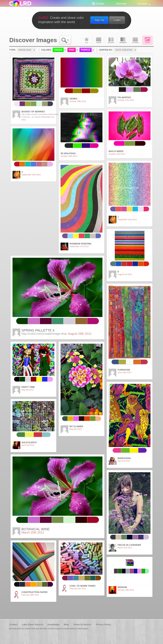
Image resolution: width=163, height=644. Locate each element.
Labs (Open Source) (33, 625)
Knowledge (54, 625)
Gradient (123, 40)
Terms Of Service (82, 625)
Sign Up (99, 20)
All (87, 40)
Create (100, 4)
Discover (121, 4)
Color (99, 40)
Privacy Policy (103, 625)
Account (142, 4)
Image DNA (148, 40)
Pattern (135, 40)
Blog (66, 625)
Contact (13, 625)
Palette (111, 40)
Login (117, 20)
